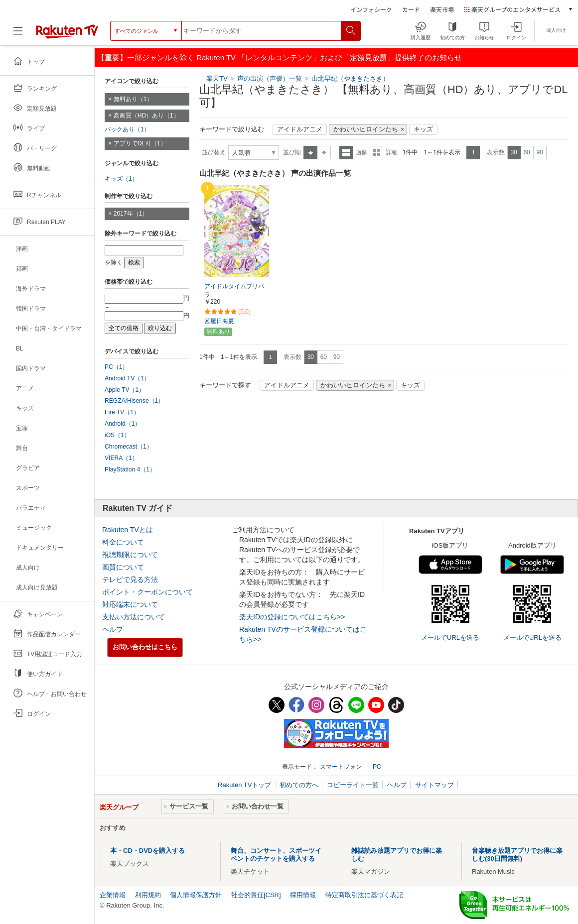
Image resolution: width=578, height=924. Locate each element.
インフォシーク (371, 9)
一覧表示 (346, 153)
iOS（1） (117, 435)
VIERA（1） (121, 458)
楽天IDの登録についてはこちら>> (292, 617)
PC (377, 767)
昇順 (310, 153)
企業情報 (113, 895)
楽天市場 (442, 9)
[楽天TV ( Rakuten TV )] (67, 35)
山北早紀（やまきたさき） (350, 78)
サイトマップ (434, 785)
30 (513, 152)
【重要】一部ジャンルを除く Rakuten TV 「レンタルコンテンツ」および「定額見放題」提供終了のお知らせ (280, 58)
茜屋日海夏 (219, 321)
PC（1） (117, 367)
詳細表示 (376, 153)
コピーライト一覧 (353, 785)
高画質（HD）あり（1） (146, 115)
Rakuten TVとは (128, 530)
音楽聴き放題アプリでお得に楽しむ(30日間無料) (517, 855)
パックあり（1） (127, 129)
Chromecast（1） (129, 447)
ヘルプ (113, 629)
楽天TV (217, 78)
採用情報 (303, 895)
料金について (123, 542)
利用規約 (148, 895)
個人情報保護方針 (196, 895)
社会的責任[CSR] (256, 895)
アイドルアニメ (300, 129)
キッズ (423, 129)
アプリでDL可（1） (140, 143)
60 (526, 152)
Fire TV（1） (122, 412)
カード (411, 9)
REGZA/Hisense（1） (134, 401)
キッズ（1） (121, 179)
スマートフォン (341, 767)
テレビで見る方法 (130, 579)
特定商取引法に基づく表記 (364, 895)
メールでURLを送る (450, 637)
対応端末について (130, 604)
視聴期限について (130, 555)
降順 (324, 153)
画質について (123, 567)
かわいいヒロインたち (366, 129)
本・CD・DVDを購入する (147, 851)
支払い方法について (134, 617)
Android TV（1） (127, 378)
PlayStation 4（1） (130, 469)
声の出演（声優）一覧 (270, 78)
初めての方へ (299, 785)
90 (539, 152)
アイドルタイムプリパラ (234, 290)
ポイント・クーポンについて (147, 592)
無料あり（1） (133, 99)
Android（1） (123, 424)
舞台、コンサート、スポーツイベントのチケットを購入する (276, 855)
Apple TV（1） (125, 390)
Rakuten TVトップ (245, 785)
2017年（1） (131, 214)
